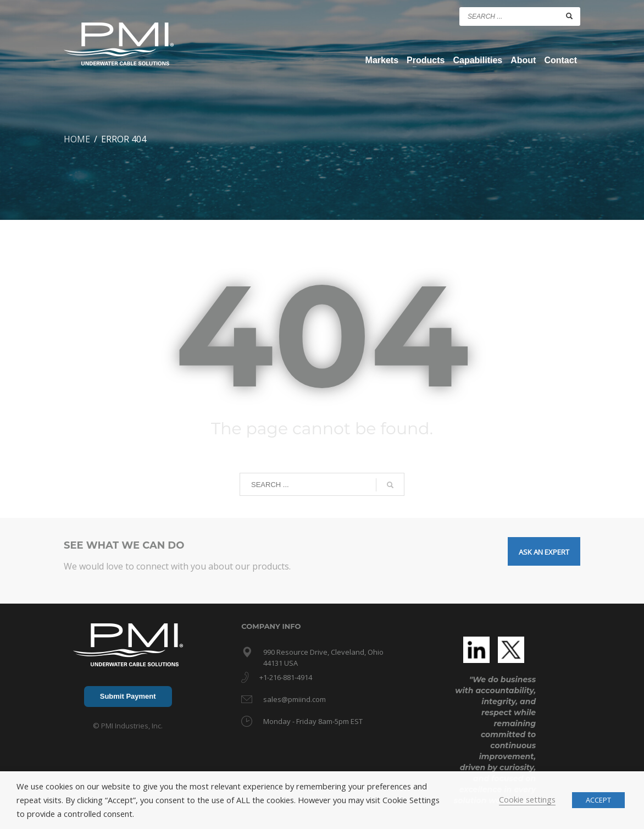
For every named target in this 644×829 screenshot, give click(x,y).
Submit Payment (128, 696)
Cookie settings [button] (527, 799)
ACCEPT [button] (598, 800)
